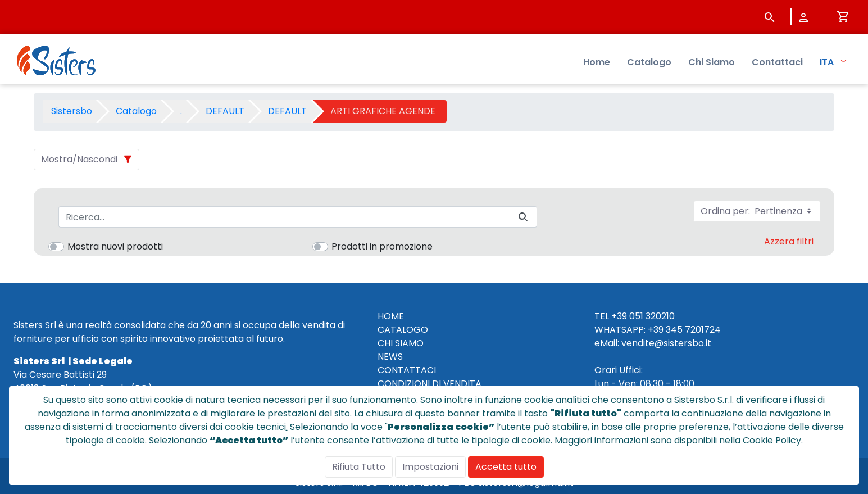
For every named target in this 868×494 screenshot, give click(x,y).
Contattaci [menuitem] (777, 62)
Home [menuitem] (597, 62)
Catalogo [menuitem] (649, 62)
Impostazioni (430, 467)
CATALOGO (403, 330)
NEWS (390, 357)
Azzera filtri (789, 241)
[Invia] (523, 217)
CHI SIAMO (401, 343)
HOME (391, 316)
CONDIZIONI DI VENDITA (430, 384)
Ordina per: (757, 211)
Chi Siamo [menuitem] (712, 62)
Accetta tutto (506, 467)
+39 (656, 330)
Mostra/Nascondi (79, 159)
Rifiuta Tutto (359, 467)
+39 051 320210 (643, 316)
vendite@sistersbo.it (666, 343)
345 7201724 (693, 330)
